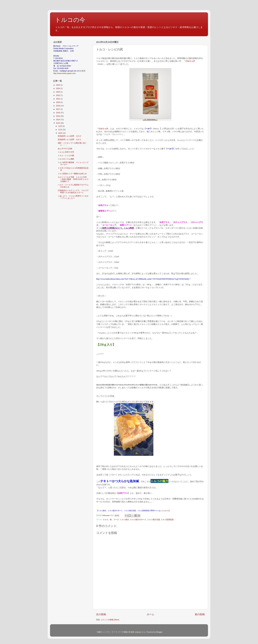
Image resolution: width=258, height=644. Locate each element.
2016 (58, 113)
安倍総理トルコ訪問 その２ (70, 136)
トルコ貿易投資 (167, 520)
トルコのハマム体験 (66, 159)
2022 (58, 95)
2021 (58, 99)
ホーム (150, 614)
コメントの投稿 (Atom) (110, 620)
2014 (58, 120)
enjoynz (138, 632)
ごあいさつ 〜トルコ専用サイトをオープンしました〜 (73, 197)
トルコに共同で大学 (66, 152)
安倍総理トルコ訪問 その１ (70, 139)
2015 (58, 116)
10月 (60, 133)
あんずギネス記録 (65, 149)
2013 (58, 123)
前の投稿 (200, 614)
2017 (58, 109)
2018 (58, 106)
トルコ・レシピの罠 (66, 155)
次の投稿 (101, 614)
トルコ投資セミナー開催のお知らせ (72, 174)
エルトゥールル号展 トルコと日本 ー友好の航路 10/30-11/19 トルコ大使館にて (73, 179)
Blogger (159, 632)
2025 (58, 85)
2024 (58, 88)
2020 (58, 102)
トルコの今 (70, 20)
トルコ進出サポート (138, 520)
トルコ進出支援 (154, 520)
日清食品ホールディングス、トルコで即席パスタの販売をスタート (73, 191)
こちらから (165, 511)
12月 (60, 126)
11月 (60, 130)
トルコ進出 (124, 520)
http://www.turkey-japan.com (64, 73)
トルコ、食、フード (111, 520)
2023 (58, 92)
